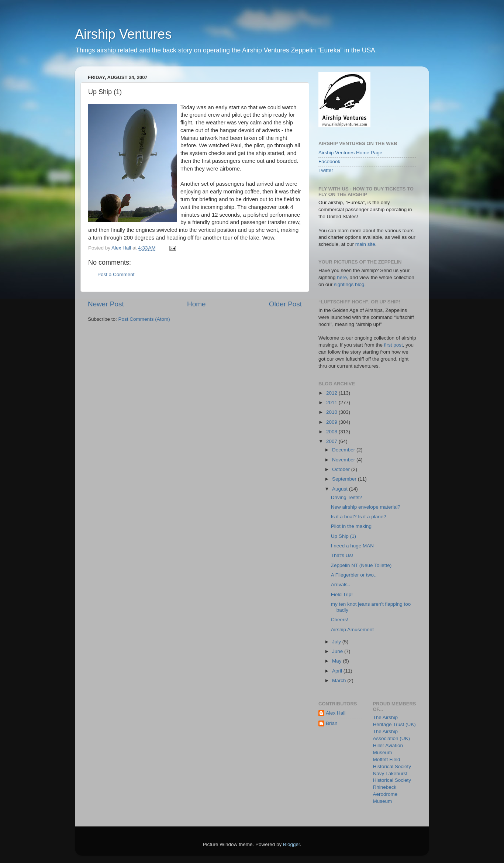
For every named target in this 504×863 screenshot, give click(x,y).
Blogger (291, 844)
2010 (332, 412)
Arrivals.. (341, 584)
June (338, 651)
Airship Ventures (123, 34)
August (341, 489)
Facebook (329, 161)
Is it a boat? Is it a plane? (359, 517)
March (340, 680)
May (337, 661)
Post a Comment (116, 274)
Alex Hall (336, 713)
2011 (332, 403)
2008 (332, 432)
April (338, 671)
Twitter (326, 170)
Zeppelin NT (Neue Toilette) (361, 565)
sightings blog (349, 284)
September (345, 479)
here (342, 277)
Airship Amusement (352, 630)
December (344, 450)
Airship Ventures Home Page (350, 153)
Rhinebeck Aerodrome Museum (385, 794)
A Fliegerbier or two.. (354, 575)
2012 (332, 393)
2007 (332, 441)
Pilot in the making (351, 526)
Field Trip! (342, 594)
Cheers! (340, 620)
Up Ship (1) (344, 536)
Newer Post (106, 304)
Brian (332, 723)
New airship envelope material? (366, 507)
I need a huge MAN (352, 546)
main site (365, 244)
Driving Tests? (347, 497)
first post (393, 345)
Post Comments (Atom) (144, 319)
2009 (332, 422)
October (342, 469)
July (337, 642)
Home (196, 304)
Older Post (285, 304)
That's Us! (342, 555)
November (344, 460)
